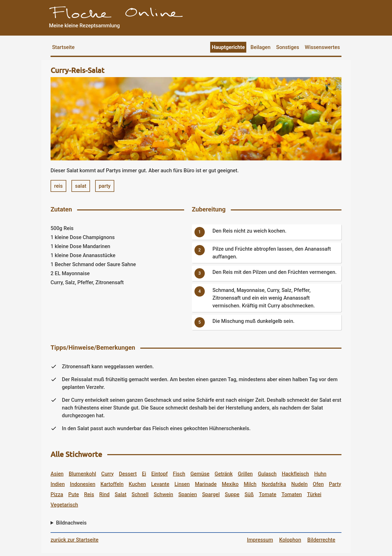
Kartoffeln (112, 484)
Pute (74, 494)
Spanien (187, 494)
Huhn (320, 474)
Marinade (206, 484)
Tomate (268, 494)
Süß (249, 494)
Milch (250, 484)
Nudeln (299, 484)
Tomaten (292, 494)
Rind (104, 494)
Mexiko (230, 484)
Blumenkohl (83, 474)
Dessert (128, 474)
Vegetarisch (64, 505)
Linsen (182, 484)
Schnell (140, 494)
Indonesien (83, 484)
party (105, 186)
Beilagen (260, 47)
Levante (160, 484)
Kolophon (290, 540)
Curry (108, 474)
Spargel (211, 494)
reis (58, 186)
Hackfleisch (295, 474)
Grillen (245, 474)
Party (335, 484)
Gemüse (200, 474)
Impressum (260, 540)
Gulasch (267, 474)
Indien (58, 484)
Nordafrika (274, 484)
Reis (89, 494)
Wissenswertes (322, 47)
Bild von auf (195, 524)
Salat (121, 494)
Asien (57, 474)
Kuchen (137, 484)
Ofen (318, 484)
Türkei (314, 494)
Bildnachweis (71, 523)
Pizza (57, 494)
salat (81, 186)
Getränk (224, 474)
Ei (144, 474)
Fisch (179, 474)
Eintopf (160, 474)
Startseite (63, 47)
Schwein (163, 494)
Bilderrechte (321, 540)
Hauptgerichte (228, 47)
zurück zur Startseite (75, 540)
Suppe (232, 494)
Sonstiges (288, 47)
